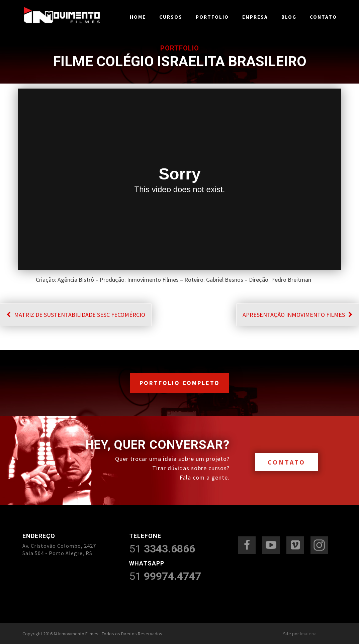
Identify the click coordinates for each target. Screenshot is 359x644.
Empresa (255, 17)
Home (138, 17)
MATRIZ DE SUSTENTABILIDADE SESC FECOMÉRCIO (76, 315)
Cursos (171, 17)
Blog (289, 17)
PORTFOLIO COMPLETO (180, 383)
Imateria (308, 634)
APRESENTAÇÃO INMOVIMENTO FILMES (298, 315)
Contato (323, 17)
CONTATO (287, 462)
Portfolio (212, 17)
